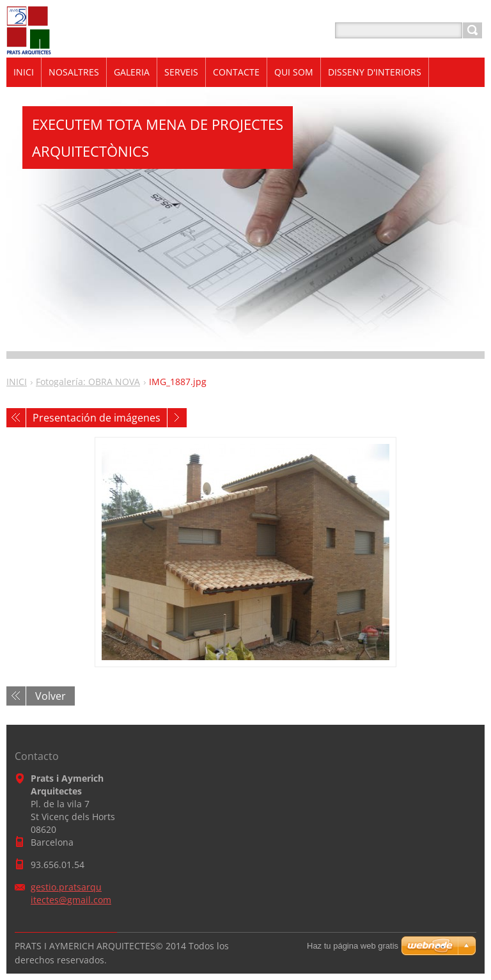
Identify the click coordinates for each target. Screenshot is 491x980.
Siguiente (177, 418)
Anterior (16, 418)
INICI (17, 382)
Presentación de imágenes (97, 418)
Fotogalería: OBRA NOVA (88, 382)
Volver (51, 696)
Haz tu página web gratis (353, 946)
